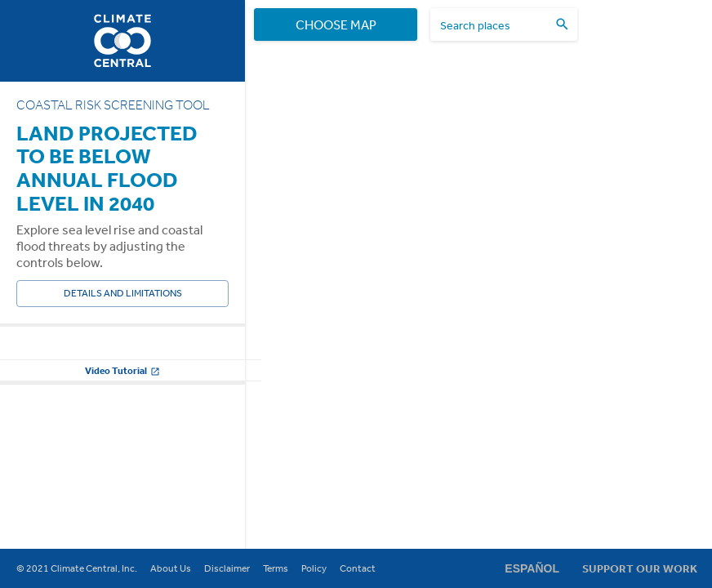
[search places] (494, 25)
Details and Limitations (122, 294)
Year (27, 355)
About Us (171, 568)
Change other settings (122, 450)
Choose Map (336, 24)
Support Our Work (640, 568)
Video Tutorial (122, 491)
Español (532, 568)
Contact (358, 568)
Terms (276, 568)
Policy (314, 568)
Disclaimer (227, 568)
